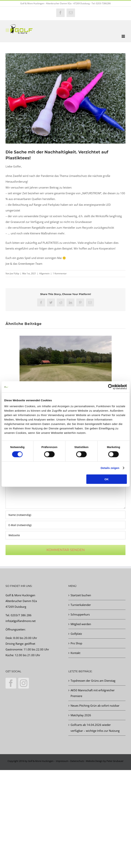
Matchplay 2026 (81, 715)
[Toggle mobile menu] (124, 36)
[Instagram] (24, 683)
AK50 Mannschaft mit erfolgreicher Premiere (93, 693)
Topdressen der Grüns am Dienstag (93, 681)
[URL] (65, 535)
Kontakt (75, 653)
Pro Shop (76, 643)
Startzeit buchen (81, 595)
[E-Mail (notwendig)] (65, 525)
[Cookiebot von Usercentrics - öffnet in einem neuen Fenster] (111, 387)
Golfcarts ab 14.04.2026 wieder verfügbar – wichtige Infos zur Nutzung (95, 728)
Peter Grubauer (115, 761)
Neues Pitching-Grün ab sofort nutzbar (95, 706)
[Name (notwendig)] (65, 515)
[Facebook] (11, 683)
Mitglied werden (81, 624)
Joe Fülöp (15, 273)
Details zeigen (110, 468)
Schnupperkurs (80, 614)
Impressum (62, 761)
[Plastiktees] (65, 98)
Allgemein (44, 273)
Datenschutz (77, 761)
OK (107, 479)
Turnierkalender (81, 605)
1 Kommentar (60, 273)
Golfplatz (76, 634)
